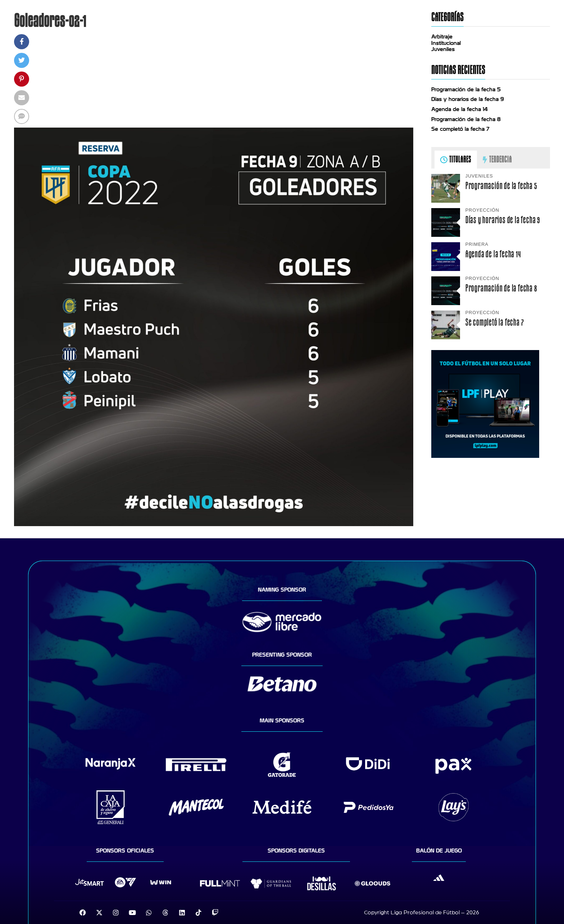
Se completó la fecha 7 (460, 129)
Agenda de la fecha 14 (460, 109)
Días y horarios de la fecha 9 (468, 99)
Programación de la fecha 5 (466, 89)
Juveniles (443, 49)
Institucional (446, 43)
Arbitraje (442, 37)
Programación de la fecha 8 (466, 119)
